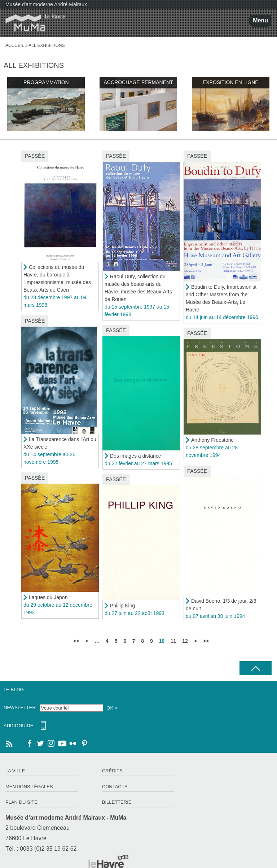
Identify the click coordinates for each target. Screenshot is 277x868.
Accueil (15, 45)
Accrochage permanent (138, 82)
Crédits (112, 771)
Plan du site (21, 802)
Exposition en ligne (231, 82)
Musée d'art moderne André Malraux (46, 4)
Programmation (46, 82)
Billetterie (117, 802)
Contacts (115, 787)
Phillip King (122, 606)
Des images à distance (136, 456)
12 (185, 641)
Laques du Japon (48, 597)
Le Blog (14, 690)
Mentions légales (29, 787)
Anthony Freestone (212, 440)
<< (76, 641)
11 (173, 641)
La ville (15, 771)
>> (206, 641)
